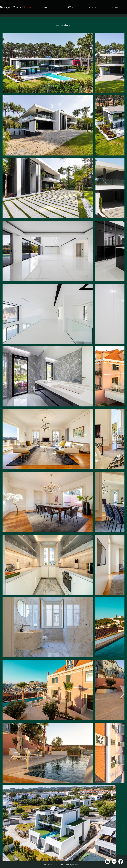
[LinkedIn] (107, 861)
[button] (69, 7)
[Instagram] (114, 861)
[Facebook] (121, 861)
